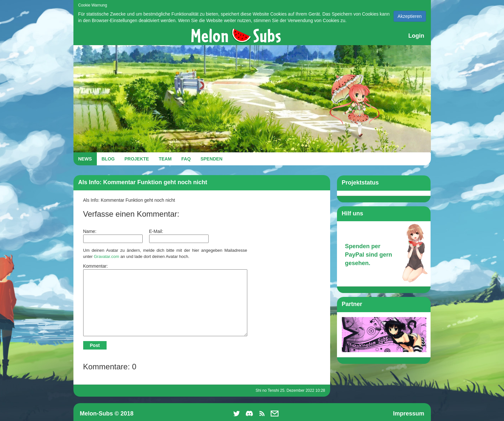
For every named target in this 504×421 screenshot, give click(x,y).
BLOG (108, 159)
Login (416, 36)
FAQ (186, 159)
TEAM (165, 159)
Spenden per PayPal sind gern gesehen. (369, 255)
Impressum (408, 414)
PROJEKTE (137, 159)
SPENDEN (212, 159)
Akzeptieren (410, 16)
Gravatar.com (107, 256)
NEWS (85, 159)
